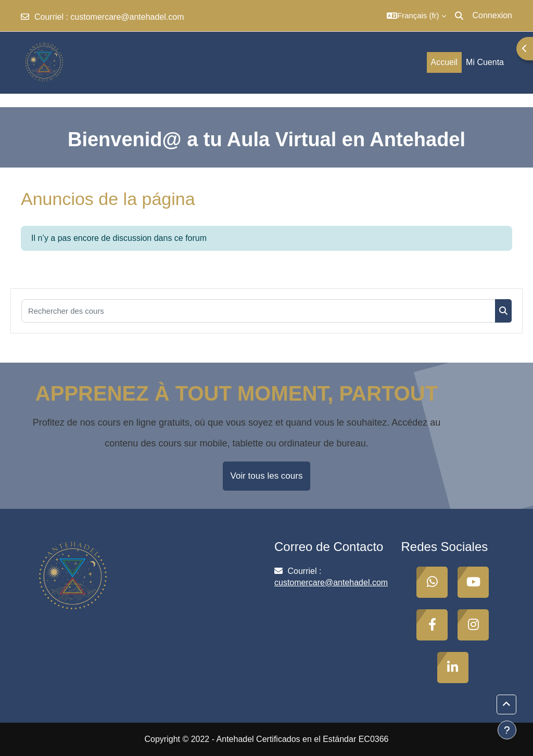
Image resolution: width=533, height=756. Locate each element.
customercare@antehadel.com (127, 17)
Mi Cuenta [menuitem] (485, 62)
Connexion (493, 15)
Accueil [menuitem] (445, 62)
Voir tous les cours (267, 476)
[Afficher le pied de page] (507, 730)
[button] (416, 16)
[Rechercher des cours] (258, 311)
